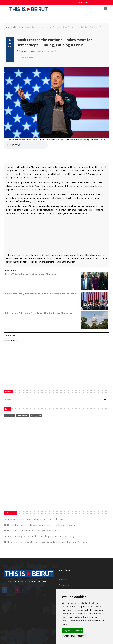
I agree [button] (67, 631)
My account (83, 2)
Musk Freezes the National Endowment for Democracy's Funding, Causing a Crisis (54, 42)
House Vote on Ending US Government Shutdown (31, 274)
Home (6, 27)
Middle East (18, 27)
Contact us (64, 585)
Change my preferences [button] (75, 636)
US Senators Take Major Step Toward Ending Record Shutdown (38, 313)
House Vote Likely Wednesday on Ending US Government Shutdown (41, 294)
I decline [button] (78, 631)
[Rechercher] (105, 400)
